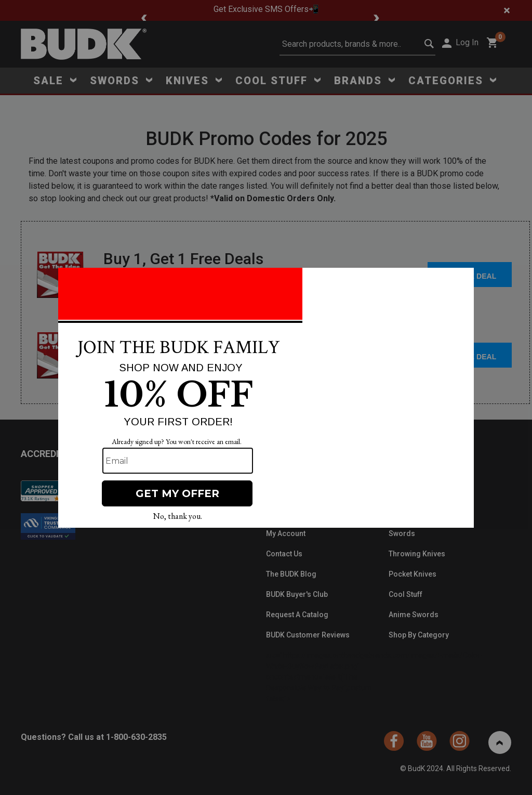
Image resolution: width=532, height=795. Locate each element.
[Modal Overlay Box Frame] (266, 398)
